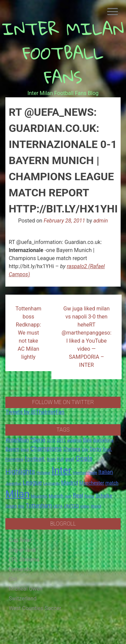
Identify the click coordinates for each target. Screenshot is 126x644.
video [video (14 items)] (85, 506)
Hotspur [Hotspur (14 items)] (43, 473)
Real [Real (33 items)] (78, 496)
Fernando (20, 569)
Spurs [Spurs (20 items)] (11, 506)
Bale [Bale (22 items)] (88, 440)
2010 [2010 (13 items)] (51, 440)
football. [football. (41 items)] (35, 459)
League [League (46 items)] (32, 483)
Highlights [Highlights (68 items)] (20, 472)
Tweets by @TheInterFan (35, 412)
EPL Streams (24, 560)
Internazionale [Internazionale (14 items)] (85, 473)
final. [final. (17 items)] (107, 449)
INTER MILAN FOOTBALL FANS (63, 53)
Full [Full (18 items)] (60, 459)
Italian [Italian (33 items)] (106, 472)
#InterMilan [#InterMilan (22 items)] (17, 440)
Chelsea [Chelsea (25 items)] (72, 449)
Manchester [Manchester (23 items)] (92, 483)
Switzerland (23, 599)
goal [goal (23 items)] (70, 459)
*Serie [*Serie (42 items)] (38, 440)
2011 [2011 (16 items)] (61, 440)
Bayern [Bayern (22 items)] (12, 449)
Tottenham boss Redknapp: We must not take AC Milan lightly (28, 333)
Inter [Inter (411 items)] (62, 470)
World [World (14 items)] (96, 506)
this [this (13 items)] (21, 506)
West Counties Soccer (35, 608)
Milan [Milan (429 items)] (17, 494)
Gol (13, 579)
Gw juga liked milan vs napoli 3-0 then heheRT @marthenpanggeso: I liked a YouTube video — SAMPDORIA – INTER (87, 337)
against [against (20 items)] (74, 440)
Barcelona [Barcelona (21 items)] (103, 440)
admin (101, 221)
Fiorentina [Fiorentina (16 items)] (14, 459)
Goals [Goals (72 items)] (84, 459)
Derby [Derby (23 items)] (96, 449)
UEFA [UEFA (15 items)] (58, 506)
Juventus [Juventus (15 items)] (13, 483)
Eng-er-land (22, 550)
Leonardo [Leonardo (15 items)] (52, 483)
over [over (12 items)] (68, 496)
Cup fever (20, 540)
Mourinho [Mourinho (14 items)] (39, 496)
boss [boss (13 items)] (25, 450)
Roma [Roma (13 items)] (89, 496)
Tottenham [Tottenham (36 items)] (39, 506)
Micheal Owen (26, 589)
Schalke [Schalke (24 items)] (104, 496)
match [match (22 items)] (112, 483)
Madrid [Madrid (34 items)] (70, 483)
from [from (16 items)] (51, 459)
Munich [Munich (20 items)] (56, 496)
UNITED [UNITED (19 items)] (71, 506)
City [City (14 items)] (85, 449)
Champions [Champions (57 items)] (46, 449)
